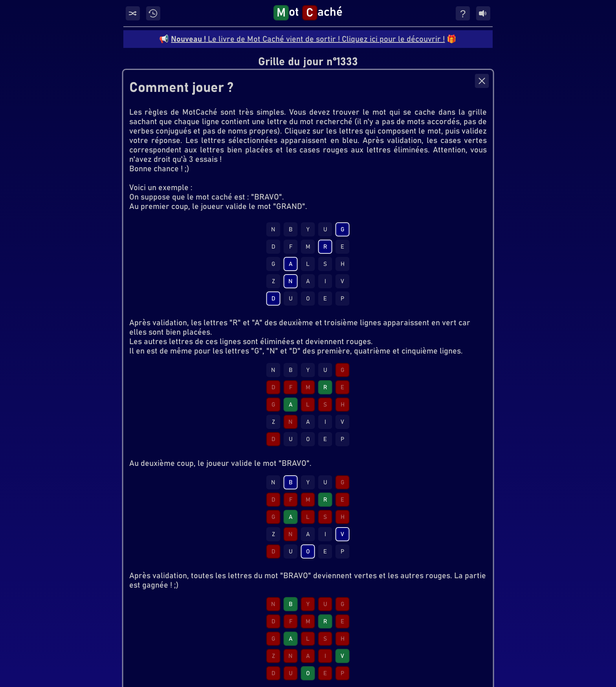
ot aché (308, 13)
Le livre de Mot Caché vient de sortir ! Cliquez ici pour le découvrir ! (308, 39)
